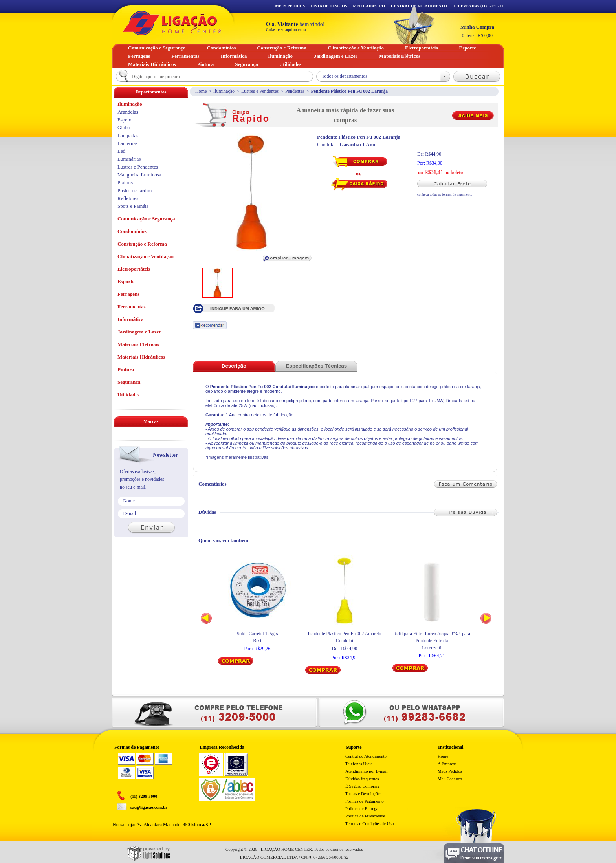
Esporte (126, 281)
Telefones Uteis (359, 764)
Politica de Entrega (362, 808)
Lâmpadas (128, 135)
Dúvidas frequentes (362, 779)
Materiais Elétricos (138, 344)
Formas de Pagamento (365, 801)
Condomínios (132, 231)
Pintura (126, 369)
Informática (130, 319)
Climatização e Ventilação (146, 256)
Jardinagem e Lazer (139, 332)
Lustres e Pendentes (260, 91)
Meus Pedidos (290, 6)
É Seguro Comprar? (362, 786)
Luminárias (129, 159)
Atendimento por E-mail (367, 771)
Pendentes (295, 91)
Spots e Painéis (133, 206)
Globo (124, 127)
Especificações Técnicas (316, 366)
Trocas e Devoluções (363, 793)
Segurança (129, 382)
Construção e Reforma (142, 244)
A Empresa (447, 764)
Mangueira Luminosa (139, 175)
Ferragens (128, 294)
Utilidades (128, 395)
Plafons (125, 182)
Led (121, 151)
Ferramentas (131, 307)
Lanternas (127, 143)
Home (201, 91)
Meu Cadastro (369, 6)
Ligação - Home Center (172, 23)
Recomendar (210, 325)
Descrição (234, 366)
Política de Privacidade (365, 816)
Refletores (128, 198)
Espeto (124, 120)
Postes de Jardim (135, 190)
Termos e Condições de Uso (369, 823)
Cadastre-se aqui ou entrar (287, 30)
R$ (477, 31)
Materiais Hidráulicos (141, 357)
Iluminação (224, 91)
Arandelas (128, 112)
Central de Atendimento (366, 756)
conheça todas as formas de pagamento (445, 194)
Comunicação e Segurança (146, 219)
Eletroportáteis (134, 269)
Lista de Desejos (329, 6)
